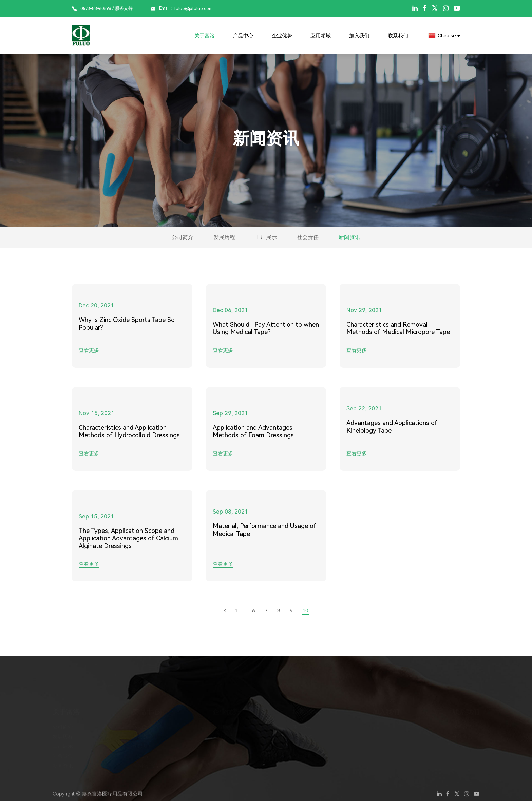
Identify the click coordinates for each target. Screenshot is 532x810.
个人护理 (303, 744)
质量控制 (223, 724)
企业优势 (282, 36)
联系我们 (398, 36)
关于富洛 (205, 36)
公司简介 (148, 242)
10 (305, 619)
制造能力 (223, 734)
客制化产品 (145, 763)
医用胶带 (143, 734)
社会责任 (325, 242)
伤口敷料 (143, 744)
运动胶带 (143, 724)
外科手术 (303, 734)
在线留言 (462, 734)
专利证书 (223, 744)
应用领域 (321, 36)
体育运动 (303, 724)
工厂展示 (266, 242)
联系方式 (462, 724)
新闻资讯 (384, 242)
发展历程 (207, 242)
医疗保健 (303, 753)
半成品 (140, 753)
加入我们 (359, 36)
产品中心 (243, 36)
